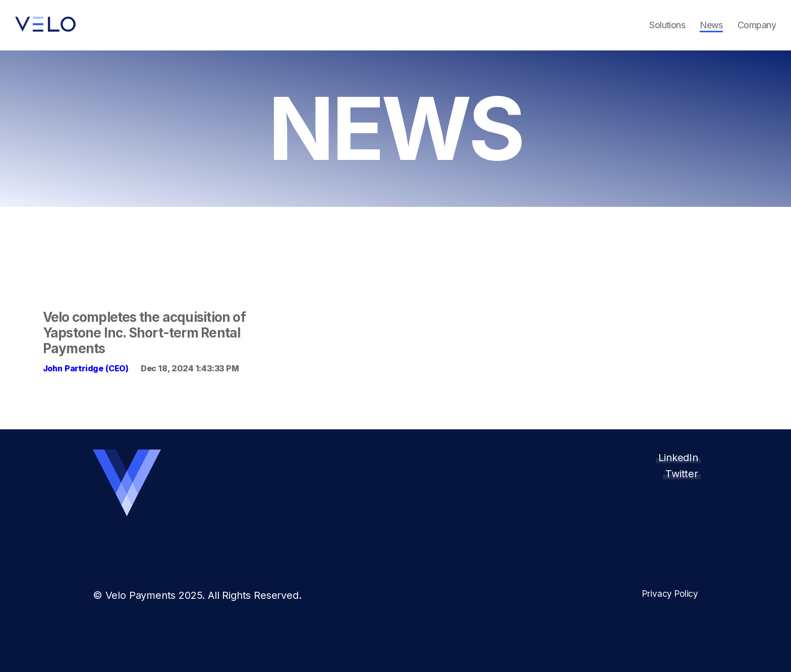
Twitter (682, 474)
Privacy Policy (670, 594)
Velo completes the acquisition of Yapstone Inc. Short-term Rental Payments (144, 333)
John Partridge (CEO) (86, 368)
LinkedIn (678, 458)
